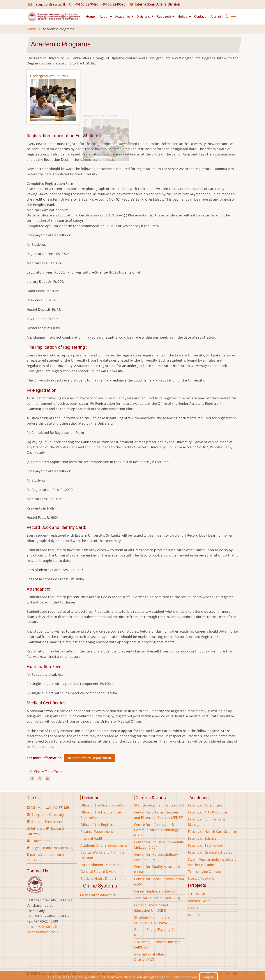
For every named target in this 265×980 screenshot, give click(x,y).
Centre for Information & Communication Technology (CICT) (156, 830)
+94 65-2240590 (113, 4)
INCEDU (194, 915)
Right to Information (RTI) (53, 848)
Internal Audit (91, 838)
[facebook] (204, 973)
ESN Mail (37, 808)
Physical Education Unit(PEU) (157, 898)
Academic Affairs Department (104, 845)
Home (90, 16)
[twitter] (212, 973)
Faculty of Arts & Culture (207, 812)
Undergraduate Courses (49, 79)
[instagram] (220, 973)
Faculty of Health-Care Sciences (213, 832)
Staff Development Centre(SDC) (159, 805)
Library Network (201, 878)
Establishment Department (102, 865)
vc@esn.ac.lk (48, 927)
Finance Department (97, 832)
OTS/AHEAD (197, 894)
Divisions (143, 16)
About (104, 16)
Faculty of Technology (205, 845)
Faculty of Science (202, 838)
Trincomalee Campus (205, 871)
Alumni (216, 16)
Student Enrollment (47, 822)
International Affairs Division (154, 4)
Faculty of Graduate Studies (210, 852)
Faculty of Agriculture (205, 805)
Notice (182, 16)
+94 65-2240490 (86, 4)
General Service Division (99, 871)
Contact (200, 16)
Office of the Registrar (98, 825)
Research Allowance (98, 895)
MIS (67, 808)
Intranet (37, 828)
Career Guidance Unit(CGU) (156, 891)
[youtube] (235, 973)
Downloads (41, 841)
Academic (123, 16)
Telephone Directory (48, 815)
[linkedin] (227, 973)
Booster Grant (199, 901)
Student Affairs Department (89, 758)
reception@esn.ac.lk (50, 4)
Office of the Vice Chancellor (103, 805)
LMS (54, 808)
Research (164, 16)
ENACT (193, 908)
